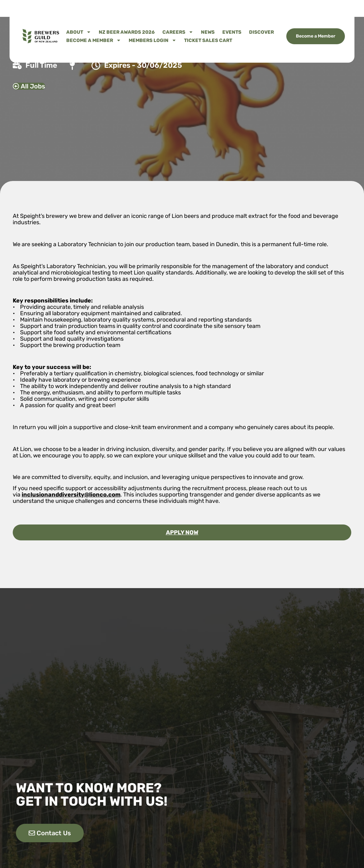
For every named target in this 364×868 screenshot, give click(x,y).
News (208, 32)
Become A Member (94, 40)
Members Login (153, 40)
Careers (178, 32)
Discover (261, 32)
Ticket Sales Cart (208, 40)
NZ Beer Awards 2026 (127, 32)
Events (232, 32)
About (79, 32)
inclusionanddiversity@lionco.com (71, 495)
